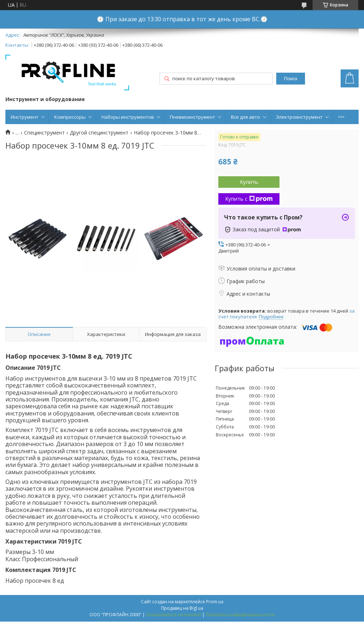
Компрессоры (70, 117)
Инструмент (25, 117)
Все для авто (245, 117)
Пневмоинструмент (192, 117)
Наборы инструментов (128, 117)
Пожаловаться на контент (174, 615)
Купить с (249, 199)
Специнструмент (44, 133)
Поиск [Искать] (291, 79)
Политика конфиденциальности (240, 615)
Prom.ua (215, 602)
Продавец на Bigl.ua (182, 608)
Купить (249, 182)
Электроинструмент (299, 117)
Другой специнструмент (99, 133)
